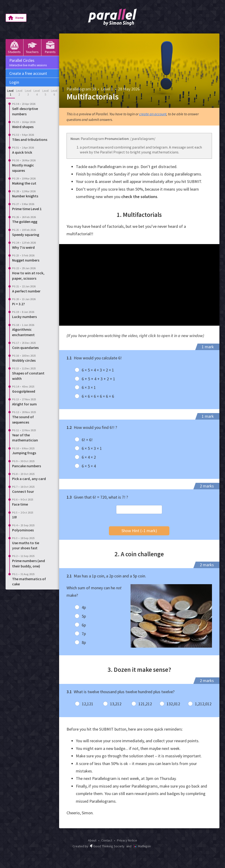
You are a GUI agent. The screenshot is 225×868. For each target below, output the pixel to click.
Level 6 (54, 93)
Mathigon (142, 846)
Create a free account (28, 73)
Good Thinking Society (107, 846)
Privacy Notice (127, 840)
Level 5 (45, 93)
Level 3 (28, 93)
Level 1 (10, 93)
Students (14, 47)
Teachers (32, 47)
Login (14, 82)
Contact (107, 840)
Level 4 (37, 93)
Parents (50, 47)
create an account (153, 114)
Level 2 (19, 93)
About (92, 840)
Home (16, 18)
